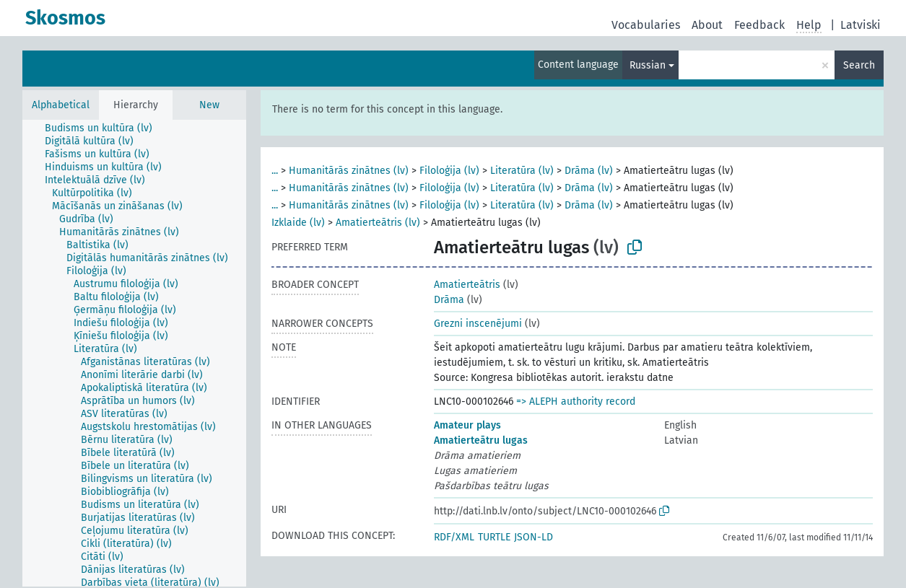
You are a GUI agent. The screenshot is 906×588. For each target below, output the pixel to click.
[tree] (134, 353)
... (275, 171)
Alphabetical (61, 105)
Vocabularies (646, 25)
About (707, 25)
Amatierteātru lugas (481, 440)
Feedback (759, 25)
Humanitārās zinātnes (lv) (349, 171)
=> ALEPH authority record (576, 401)
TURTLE (494, 537)
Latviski (861, 25)
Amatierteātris (467, 285)
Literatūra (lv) (522, 171)
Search (859, 65)
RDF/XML (454, 537)
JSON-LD (533, 537)
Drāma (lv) (589, 171)
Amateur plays (467, 425)
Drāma (449, 300)
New (209, 105)
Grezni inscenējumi (478, 324)
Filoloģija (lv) (449, 171)
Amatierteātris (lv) (378, 223)
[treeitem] (105, 128)
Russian (648, 65)
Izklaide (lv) (298, 223)
